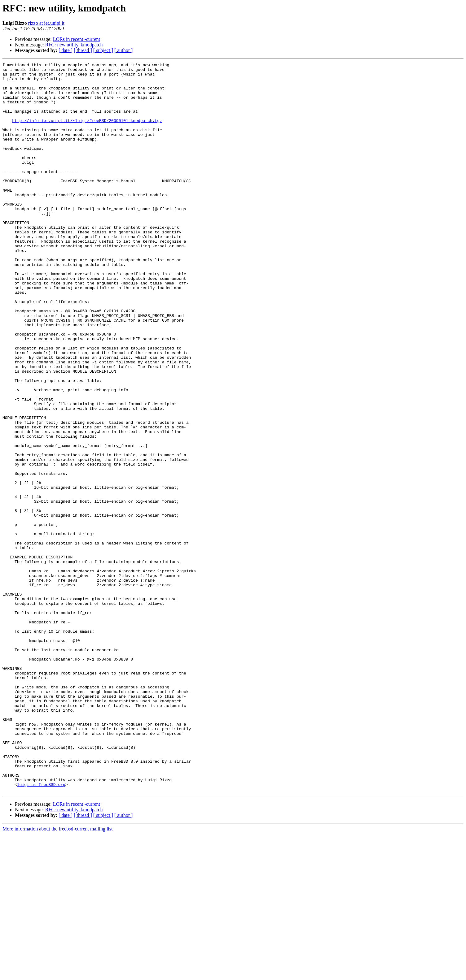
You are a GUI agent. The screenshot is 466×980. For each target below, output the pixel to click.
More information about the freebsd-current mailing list (57, 975)
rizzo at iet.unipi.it (46, 23)
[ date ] (66, 50)
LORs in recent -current (77, 39)
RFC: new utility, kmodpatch (74, 45)
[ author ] (124, 50)
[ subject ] (103, 50)
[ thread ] (83, 50)
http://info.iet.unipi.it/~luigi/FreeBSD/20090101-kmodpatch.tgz (87, 132)
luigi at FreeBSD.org (41, 929)
